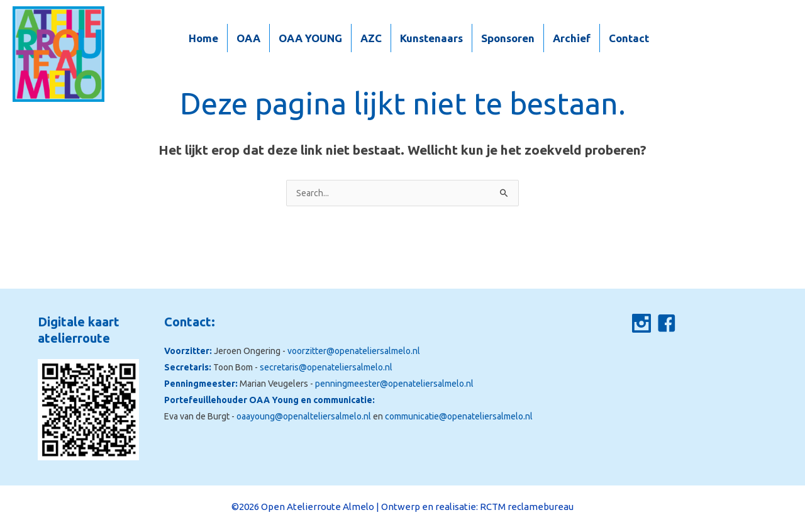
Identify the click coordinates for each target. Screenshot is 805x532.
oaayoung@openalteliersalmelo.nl (304, 416)
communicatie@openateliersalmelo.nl (459, 416)
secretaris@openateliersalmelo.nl (326, 367)
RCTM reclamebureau (527, 507)
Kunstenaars (431, 38)
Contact (629, 38)
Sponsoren (508, 38)
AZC (371, 38)
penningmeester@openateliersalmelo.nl (394, 384)
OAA (248, 38)
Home (203, 38)
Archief (572, 38)
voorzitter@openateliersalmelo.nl (354, 351)
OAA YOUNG (310, 38)
